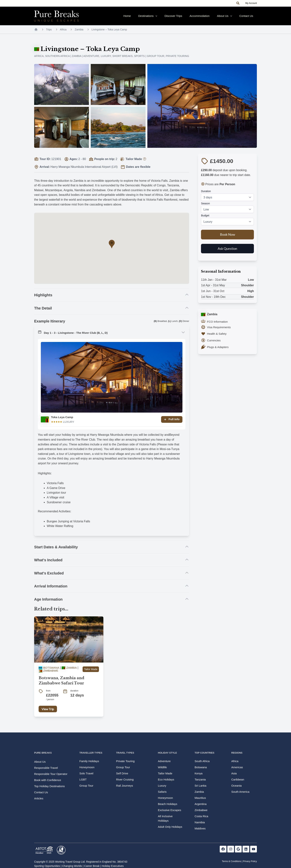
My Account (251, 3)
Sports (139, 60)
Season (205, 207)
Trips (49, 33)
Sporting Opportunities (47, 866)
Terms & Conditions (231, 861)
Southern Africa (57, 60)
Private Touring (177, 60)
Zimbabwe (49, 674)
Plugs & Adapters (218, 351)
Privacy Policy (250, 861)
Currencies (214, 344)
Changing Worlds (72, 866)
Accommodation (209, 18)
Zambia (79, 33)
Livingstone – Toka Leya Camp (109, 33)
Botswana (49, 671)
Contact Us (248, 18)
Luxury (106, 60)
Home (148, 18)
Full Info (171, 423)
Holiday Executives (113, 866)
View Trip (48, 713)
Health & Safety (217, 337)
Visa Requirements (219, 331)
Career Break (92, 866)
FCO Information (218, 325)
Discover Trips (186, 18)
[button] (238, 3)
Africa (63, 33)
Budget (205, 219)
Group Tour (156, 60)
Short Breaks (122, 60)
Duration (206, 195)
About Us (230, 18)
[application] (172, 18)
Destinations (164, 18)
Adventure (91, 60)
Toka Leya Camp (63, 421)
